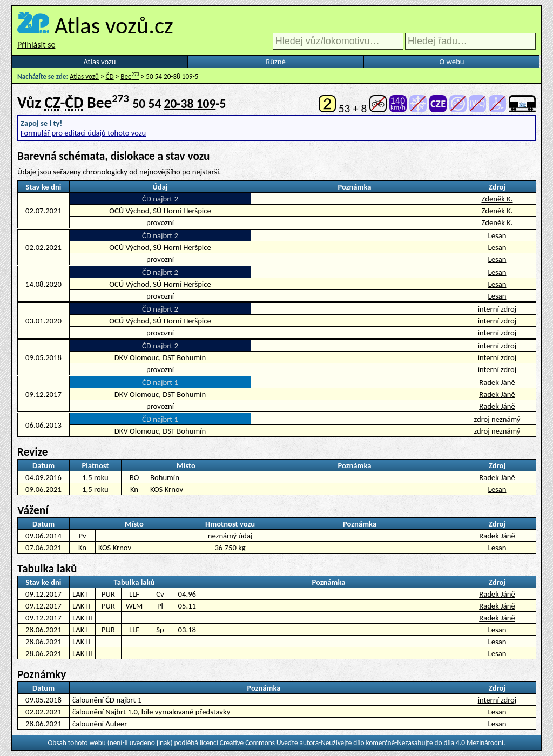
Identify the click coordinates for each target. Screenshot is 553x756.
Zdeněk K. (497, 199)
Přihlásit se (36, 45)
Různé (275, 62)
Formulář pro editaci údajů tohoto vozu (83, 133)
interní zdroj (497, 700)
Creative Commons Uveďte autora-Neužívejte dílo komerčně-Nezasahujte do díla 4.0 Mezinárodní (362, 743)
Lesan (497, 235)
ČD (110, 76)
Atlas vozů (100, 62)
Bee (130, 76)
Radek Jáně (497, 382)
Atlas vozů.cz (114, 25)
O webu (451, 62)
